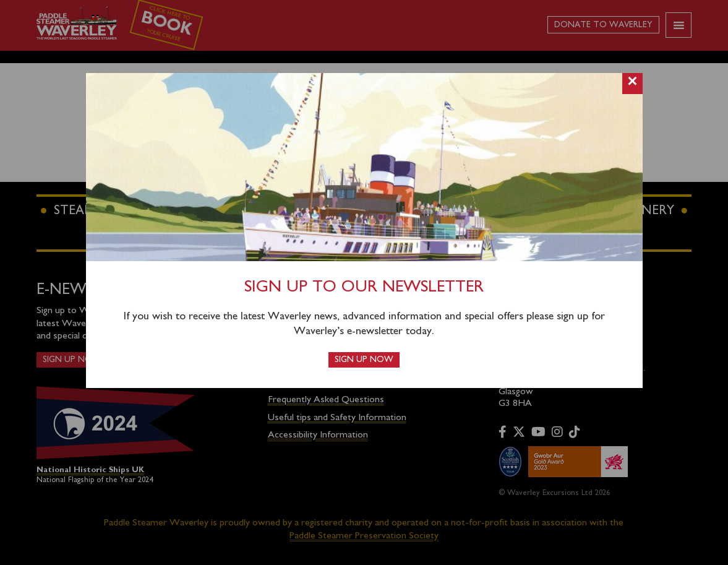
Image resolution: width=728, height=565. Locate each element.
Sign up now (364, 360)
